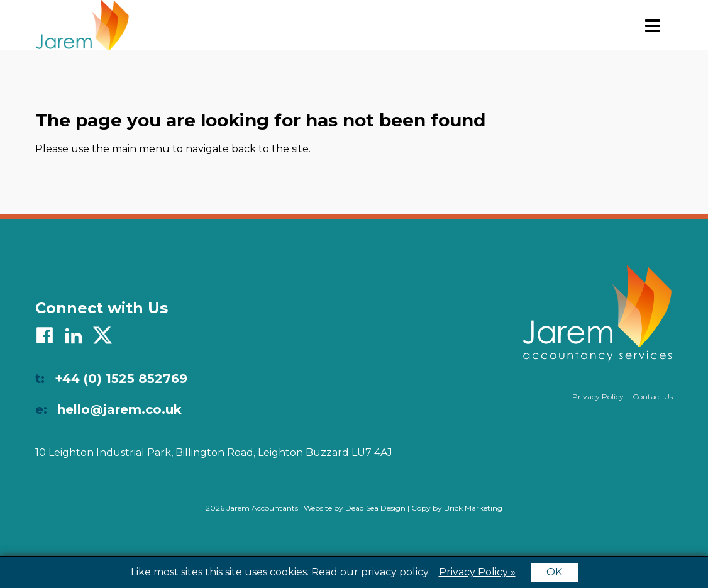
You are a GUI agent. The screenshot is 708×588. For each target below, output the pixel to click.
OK (554, 572)
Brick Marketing (473, 508)
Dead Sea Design (375, 508)
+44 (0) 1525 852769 (121, 379)
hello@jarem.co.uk (119, 409)
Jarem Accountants (82, 25)
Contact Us (653, 397)
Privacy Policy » (477, 572)
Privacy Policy (598, 397)
